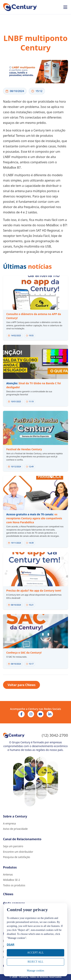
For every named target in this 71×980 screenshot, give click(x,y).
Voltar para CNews (21, 685)
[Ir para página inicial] (20, 7)
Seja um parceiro (13, 846)
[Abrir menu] (65, 7)
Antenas (8, 875)
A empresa (9, 824)
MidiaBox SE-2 (11, 880)
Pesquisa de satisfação (17, 857)
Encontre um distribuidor (18, 852)
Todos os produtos (14, 885)
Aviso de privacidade (15, 829)
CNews (8, 894)
